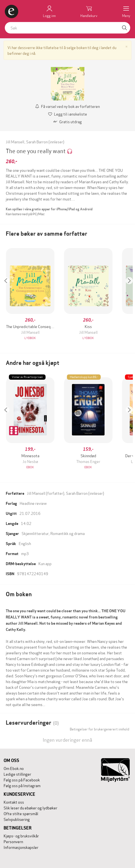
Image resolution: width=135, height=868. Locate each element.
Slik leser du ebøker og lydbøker (30, 808)
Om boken (19, 594)
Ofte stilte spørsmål (21, 813)
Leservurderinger (32, 723)
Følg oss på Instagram (22, 785)
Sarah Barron (37, 142)
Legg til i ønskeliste (68, 114)
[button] (8, 294)
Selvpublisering (17, 819)
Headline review (33, 503)
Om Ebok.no (14, 768)
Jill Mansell (15, 142)
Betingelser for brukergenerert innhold (100, 729)
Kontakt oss (14, 802)
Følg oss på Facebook (22, 780)
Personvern (13, 841)
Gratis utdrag (68, 121)
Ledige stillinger (17, 774)
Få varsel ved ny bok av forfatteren (67, 106)
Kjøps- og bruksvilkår (21, 836)
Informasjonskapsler (21, 847)
